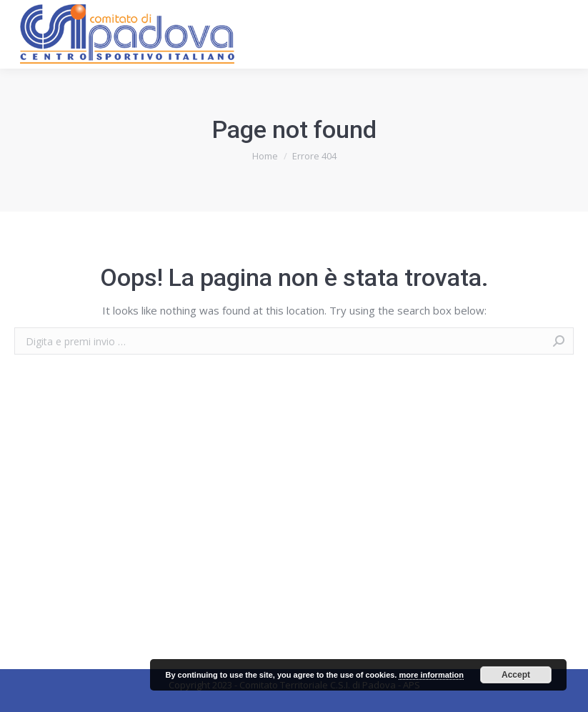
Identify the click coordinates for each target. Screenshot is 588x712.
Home (265, 156)
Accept (516, 675)
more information (431, 675)
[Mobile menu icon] (565, 34)
